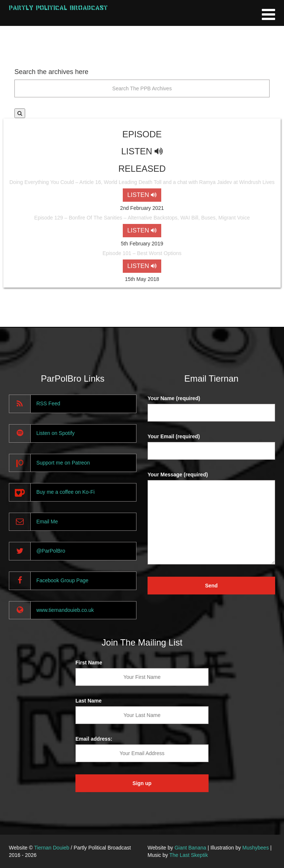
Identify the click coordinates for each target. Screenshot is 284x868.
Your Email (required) (174, 436)
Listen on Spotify (55, 433)
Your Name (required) (174, 398)
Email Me (47, 522)
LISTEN (142, 195)
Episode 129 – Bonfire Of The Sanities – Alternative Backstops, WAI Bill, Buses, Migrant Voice (142, 218)
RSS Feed (48, 403)
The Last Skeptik (189, 855)
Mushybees (256, 848)
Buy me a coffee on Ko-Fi (65, 492)
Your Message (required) (178, 475)
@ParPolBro (51, 551)
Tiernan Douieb (52, 848)
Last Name (89, 701)
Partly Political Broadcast (58, 8)
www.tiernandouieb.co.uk (65, 610)
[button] (20, 113)
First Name (89, 663)
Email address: (94, 739)
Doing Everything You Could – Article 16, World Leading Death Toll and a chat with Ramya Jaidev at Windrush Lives (142, 182)
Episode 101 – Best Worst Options (142, 253)
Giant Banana (190, 848)
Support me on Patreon (63, 463)
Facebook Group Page (62, 580)
